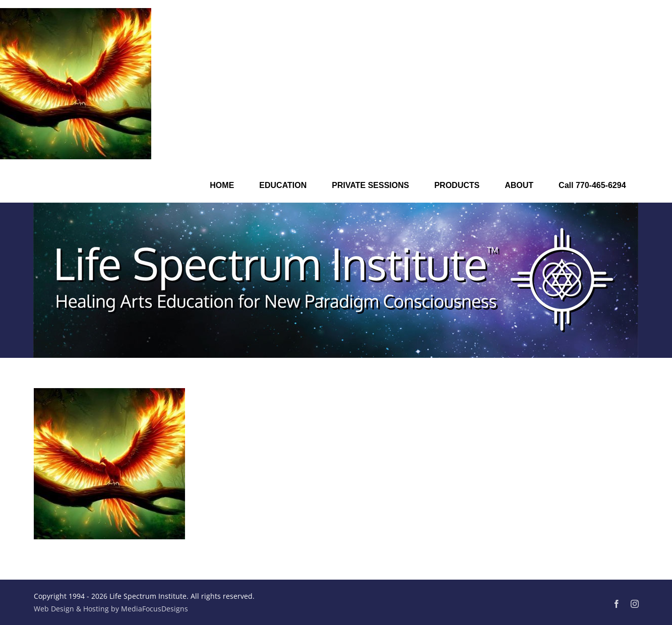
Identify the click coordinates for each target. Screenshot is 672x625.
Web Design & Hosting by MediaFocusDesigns (111, 609)
